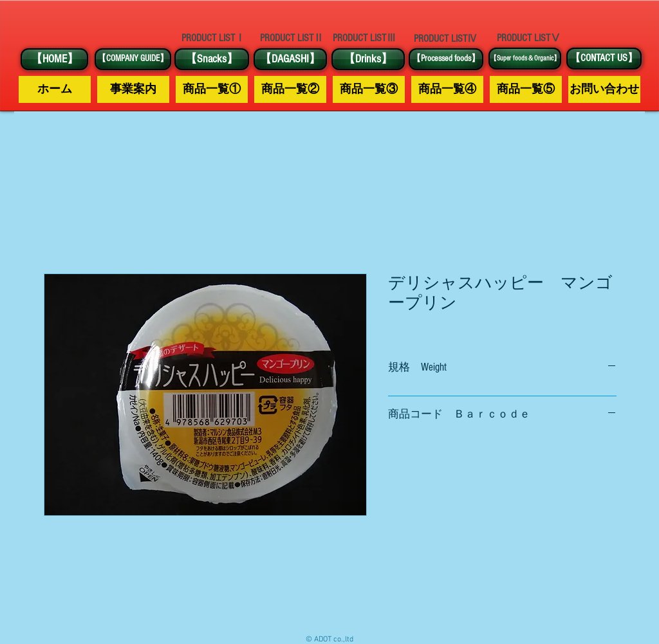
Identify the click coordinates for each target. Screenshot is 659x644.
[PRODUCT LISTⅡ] (292, 38)
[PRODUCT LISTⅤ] (528, 38)
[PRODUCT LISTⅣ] (445, 39)
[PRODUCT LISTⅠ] (213, 38)
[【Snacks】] (212, 59)
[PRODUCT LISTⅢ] (364, 38)
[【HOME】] (54, 59)
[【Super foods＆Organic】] (525, 59)
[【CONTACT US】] (604, 59)
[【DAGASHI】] (290, 59)
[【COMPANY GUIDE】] (133, 59)
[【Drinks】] (368, 59)
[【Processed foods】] (446, 59)
